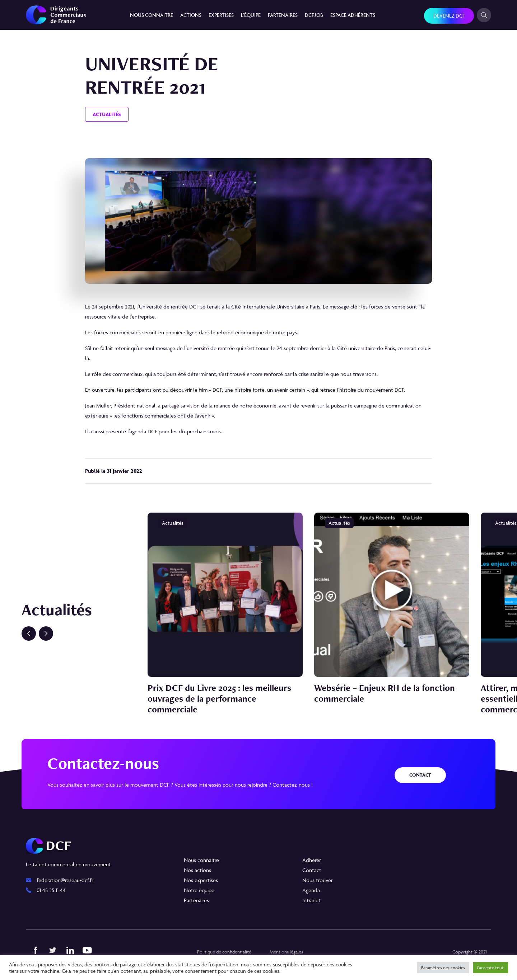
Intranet (311, 900)
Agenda (311, 890)
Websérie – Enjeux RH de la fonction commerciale (385, 693)
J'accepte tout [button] (490, 968)
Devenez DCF (449, 16)
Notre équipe (199, 890)
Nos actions (197, 870)
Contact (420, 775)
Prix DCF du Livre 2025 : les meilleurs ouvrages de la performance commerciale (219, 698)
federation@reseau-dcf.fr (65, 880)
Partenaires (283, 15)
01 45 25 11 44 (51, 890)
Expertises (221, 15)
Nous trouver (318, 880)
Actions (191, 15)
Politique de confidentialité (224, 952)
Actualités (107, 114)
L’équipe (251, 15)
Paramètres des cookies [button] (443, 968)
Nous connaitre (152, 15)
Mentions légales (286, 952)
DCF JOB (314, 15)
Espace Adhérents (353, 15)
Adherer (312, 860)
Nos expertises (201, 880)
